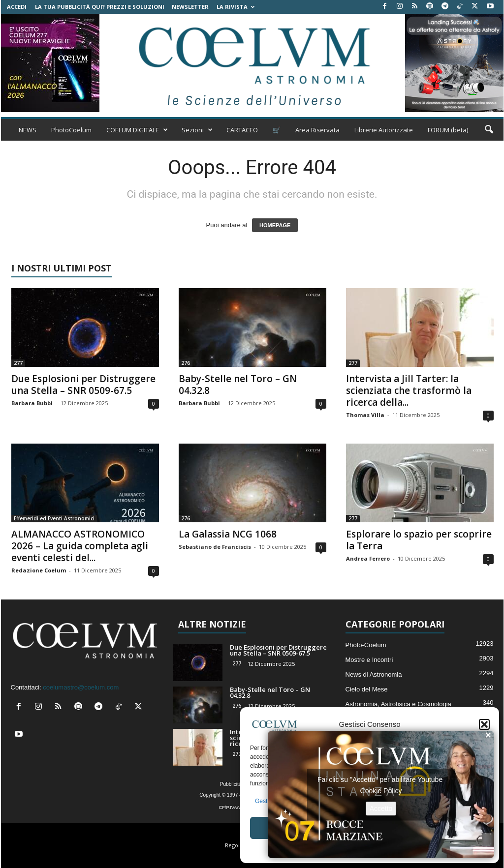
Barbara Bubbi (32, 403)
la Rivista (236, 7)
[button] (484, 724)
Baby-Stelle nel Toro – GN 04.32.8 (238, 385)
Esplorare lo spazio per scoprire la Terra (419, 540)
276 (186, 363)
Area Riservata (317, 130)
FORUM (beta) (448, 130)
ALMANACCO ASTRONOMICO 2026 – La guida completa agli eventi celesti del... (80, 546)
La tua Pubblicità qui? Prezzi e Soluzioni (100, 7)
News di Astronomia (374, 674)
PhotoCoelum (71, 130)
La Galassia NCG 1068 (228, 534)
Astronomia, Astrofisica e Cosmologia (398, 704)
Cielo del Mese (367, 689)
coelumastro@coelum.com (81, 687)
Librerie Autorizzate (384, 130)
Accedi (17, 7)
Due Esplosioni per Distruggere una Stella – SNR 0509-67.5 (83, 385)
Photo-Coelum (366, 645)
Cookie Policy (381, 790)
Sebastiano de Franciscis (215, 547)
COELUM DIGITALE (137, 130)
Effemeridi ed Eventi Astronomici (54, 518)
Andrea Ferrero (368, 558)
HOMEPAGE (275, 225)
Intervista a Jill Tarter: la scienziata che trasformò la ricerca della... (409, 390)
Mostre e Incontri (369, 660)
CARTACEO (242, 130)
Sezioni (197, 130)
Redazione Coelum (39, 570)
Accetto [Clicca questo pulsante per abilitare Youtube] (381, 808)
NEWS (28, 130)
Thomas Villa (365, 415)
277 (18, 363)
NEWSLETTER (190, 7)
